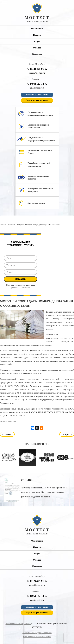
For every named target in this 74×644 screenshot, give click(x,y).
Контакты (37, 54)
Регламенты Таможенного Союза (40, 152)
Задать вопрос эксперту (37, 100)
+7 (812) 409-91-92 (37, 69)
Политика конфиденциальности (37, 633)
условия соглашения (21, 287)
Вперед (66, 434)
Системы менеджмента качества (38, 177)
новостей (12, 421)
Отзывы (37, 48)
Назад (8, 434)
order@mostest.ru (37, 73)
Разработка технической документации (39, 165)
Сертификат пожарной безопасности (38, 126)
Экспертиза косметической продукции (40, 190)
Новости (37, 35)
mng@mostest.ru (37, 88)
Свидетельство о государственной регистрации (41, 139)
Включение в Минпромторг (18, 624)
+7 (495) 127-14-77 (37, 84)
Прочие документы (36, 203)
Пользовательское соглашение (37, 637)
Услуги (37, 41)
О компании (37, 29)
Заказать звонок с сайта (37, 95)
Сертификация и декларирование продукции (41, 114)
